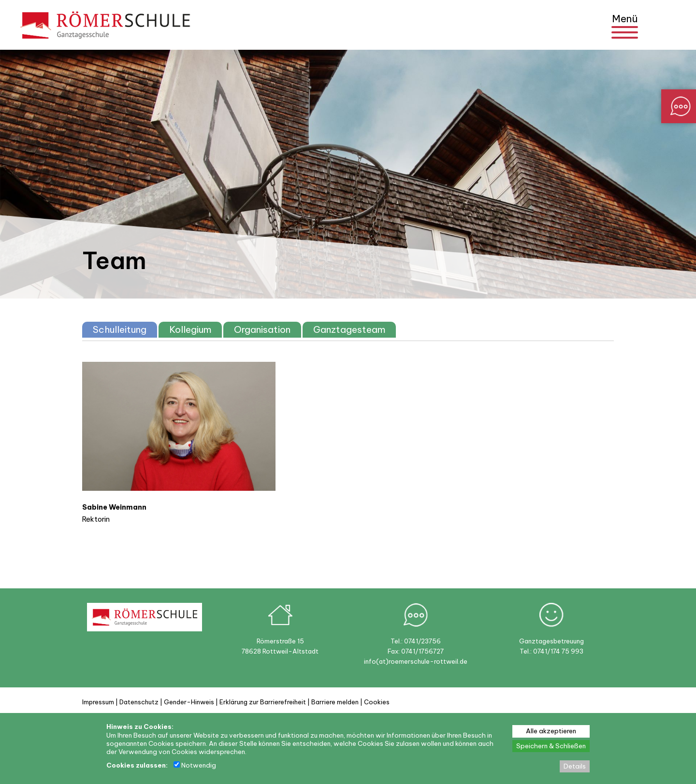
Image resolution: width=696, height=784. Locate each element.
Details (575, 766)
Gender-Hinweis (189, 702)
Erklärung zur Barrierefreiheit (263, 702)
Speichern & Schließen (551, 746)
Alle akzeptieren (551, 731)
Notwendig (195, 765)
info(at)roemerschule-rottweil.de (416, 661)
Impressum (98, 702)
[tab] (120, 330)
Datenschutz (139, 702)
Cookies (377, 702)
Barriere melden (335, 702)
